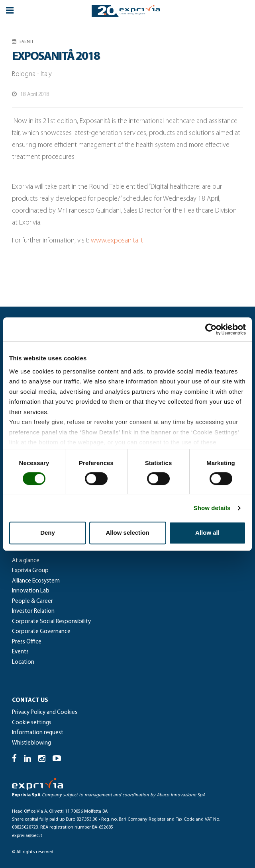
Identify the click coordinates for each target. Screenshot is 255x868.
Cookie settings (32, 723)
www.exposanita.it (117, 241)
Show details (212, 508)
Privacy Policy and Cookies (45, 713)
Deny (48, 533)
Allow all (207, 533)
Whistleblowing (31, 743)
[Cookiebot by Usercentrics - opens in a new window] (211, 329)
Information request (38, 733)
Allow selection (127, 533)
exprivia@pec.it (27, 836)
